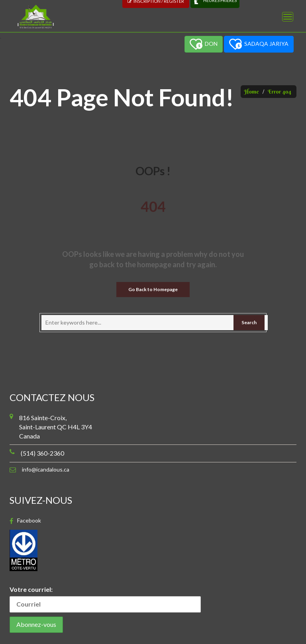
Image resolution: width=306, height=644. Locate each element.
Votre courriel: (105, 599)
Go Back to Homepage (153, 289)
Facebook (29, 521)
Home (252, 92)
